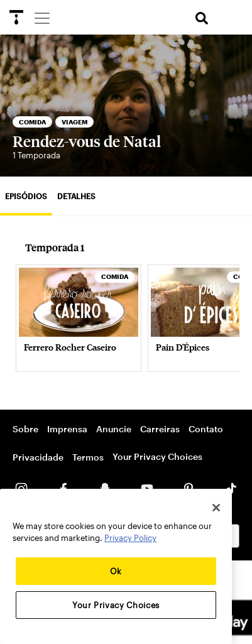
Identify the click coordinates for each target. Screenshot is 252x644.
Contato (206, 429)
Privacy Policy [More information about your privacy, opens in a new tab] (130, 538)
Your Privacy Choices (157, 456)
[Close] (216, 508)
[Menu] (41, 18)
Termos (88, 457)
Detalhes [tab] (76, 196)
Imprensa (67, 429)
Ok (116, 571)
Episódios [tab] (26, 196)
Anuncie (114, 429)
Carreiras (160, 429)
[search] (202, 19)
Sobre (25, 429)
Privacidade (38, 457)
